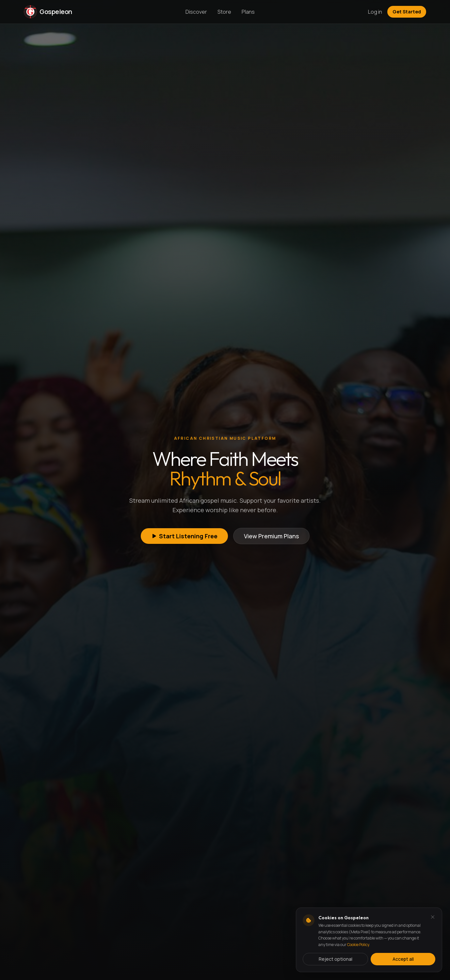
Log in (375, 12)
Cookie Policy (358, 945)
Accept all (403, 959)
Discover (196, 12)
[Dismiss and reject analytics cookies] (433, 917)
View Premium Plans (271, 536)
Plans (248, 12)
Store (224, 12)
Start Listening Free (184, 536)
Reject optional (336, 959)
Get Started (407, 12)
